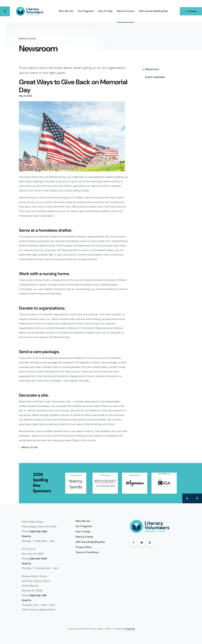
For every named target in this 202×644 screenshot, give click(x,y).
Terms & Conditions (87, 552)
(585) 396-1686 (38, 532)
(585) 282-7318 (38, 596)
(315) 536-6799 (38, 559)
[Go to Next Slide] (197, 498)
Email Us (26, 536)
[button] (5, 11)
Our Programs (83, 11)
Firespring (130, 629)
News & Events (123, 11)
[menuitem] (63, 11)
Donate (190, 11)
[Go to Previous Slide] (187, 498)
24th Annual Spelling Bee (150, 11)
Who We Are (63, 11)
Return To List (29, 447)
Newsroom (152, 69)
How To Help (102, 11)
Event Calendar (155, 77)
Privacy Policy (84, 547)
